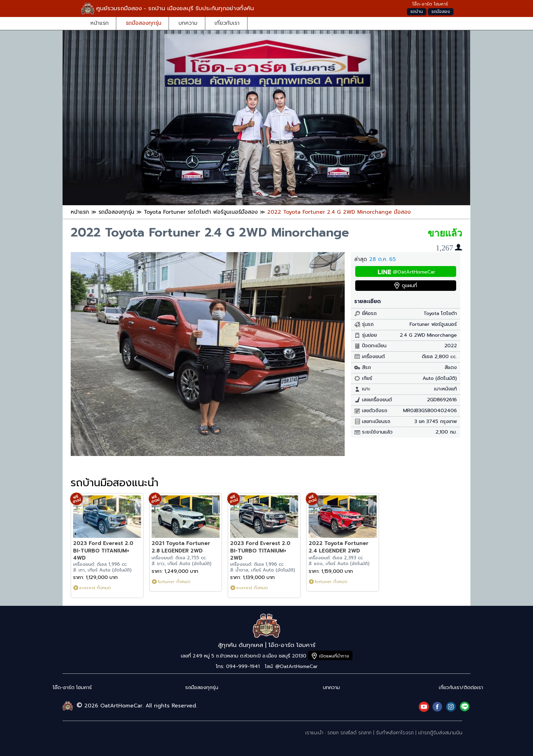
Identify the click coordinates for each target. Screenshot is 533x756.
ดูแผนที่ (409, 286)
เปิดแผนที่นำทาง (334, 656)
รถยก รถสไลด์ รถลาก (349, 733)
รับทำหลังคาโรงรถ (395, 733)
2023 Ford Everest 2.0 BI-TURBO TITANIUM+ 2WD (260, 550)
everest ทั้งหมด (95, 588)
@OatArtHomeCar (414, 272)
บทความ (188, 23)
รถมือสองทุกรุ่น (144, 23)
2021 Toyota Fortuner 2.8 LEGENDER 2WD (181, 547)
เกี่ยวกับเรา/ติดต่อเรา (461, 688)
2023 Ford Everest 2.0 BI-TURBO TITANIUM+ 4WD (103, 550)
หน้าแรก (100, 23)
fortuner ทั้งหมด (174, 582)
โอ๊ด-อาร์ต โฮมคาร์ (72, 688)
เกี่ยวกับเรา (227, 23)
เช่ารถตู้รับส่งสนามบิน (440, 733)
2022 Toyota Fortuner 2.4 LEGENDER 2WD (339, 547)
